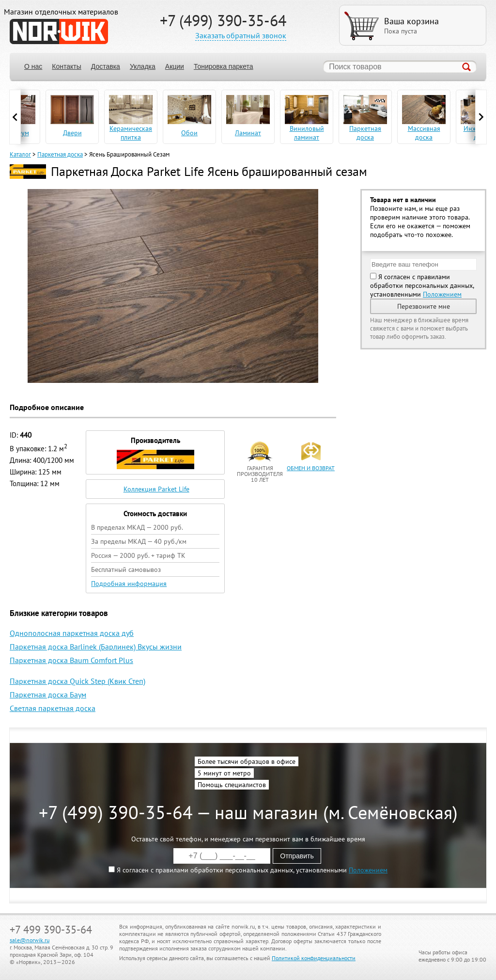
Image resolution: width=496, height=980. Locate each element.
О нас (33, 66)
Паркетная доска (60, 154)
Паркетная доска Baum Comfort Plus (71, 660)
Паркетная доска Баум (48, 695)
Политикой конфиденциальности (314, 958)
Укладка (143, 66)
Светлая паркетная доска (53, 708)
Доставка (106, 66)
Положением (442, 294)
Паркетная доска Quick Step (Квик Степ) (77, 681)
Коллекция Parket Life (156, 489)
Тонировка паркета (224, 66)
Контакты (66, 66)
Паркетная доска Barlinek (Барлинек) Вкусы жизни (96, 647)
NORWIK (59, 32)
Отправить (297, 856)
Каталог (20, 154)
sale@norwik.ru (30, 940)
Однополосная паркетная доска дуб (72, 633)
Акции (175, 66)
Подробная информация (129, 584)
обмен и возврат (311, 468)
